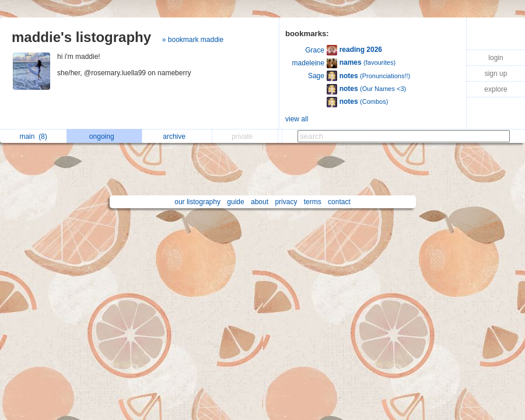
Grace (315, 50)
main (33, 136)
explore (496, 89)
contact (339, 202)
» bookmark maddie (193, 40)
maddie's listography (81, 37)
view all (297, 119)
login (496, 58)
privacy (286, 202)
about (260, 202)
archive (177, 136)
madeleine (308, 63)
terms (313, 202)
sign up (496, 73)
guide (235, 202)
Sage (316, 76)
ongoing (105, 136)
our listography (197, 202)
